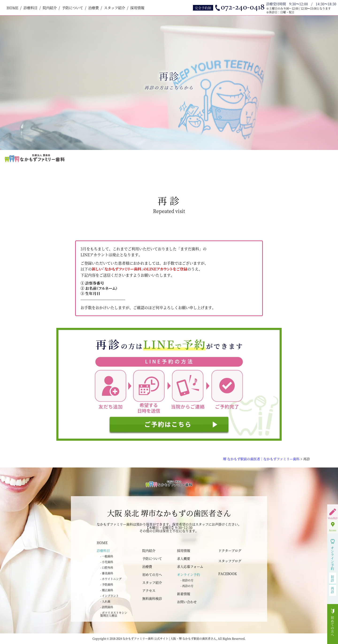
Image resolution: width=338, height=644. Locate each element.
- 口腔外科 (107, 567)
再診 (332, 590)
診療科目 (31, 8)
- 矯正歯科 (107, 590)
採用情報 (137, 8)
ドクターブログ (230, 550)
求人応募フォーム (190, 566)
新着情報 (184, 594)
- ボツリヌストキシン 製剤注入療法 (114, 614)
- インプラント (109, 596)
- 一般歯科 (107, 556)
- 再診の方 (187, 586)
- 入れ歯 (105, 601)
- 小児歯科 (107, 562)
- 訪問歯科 (107, 607)
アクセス (149, 590)
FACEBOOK (228, 573)
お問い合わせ (187, 602)
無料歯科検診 (152, 598)
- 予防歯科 (107, 584)
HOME (12, 8)
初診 (332, 578)
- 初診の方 (187, 580)
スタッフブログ (230, 561)
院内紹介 (50, 8)
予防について (73, 8)
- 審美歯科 (107, 573)
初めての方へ (152, 574)
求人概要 (184, 558)
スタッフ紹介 (115, 8)
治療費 (94, 8)
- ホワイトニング (111, 579)
